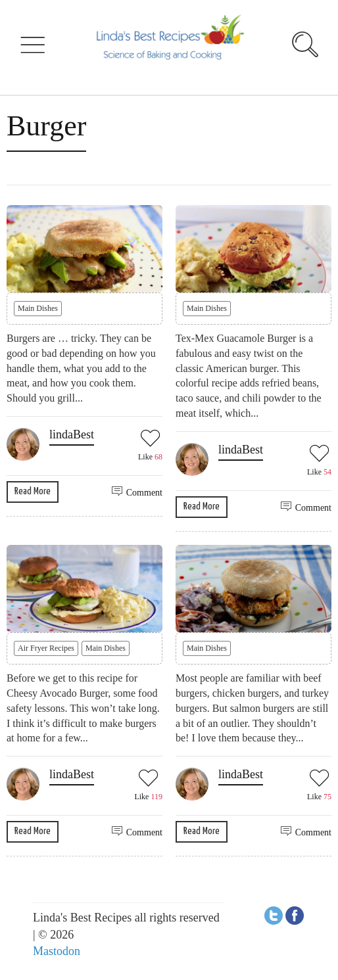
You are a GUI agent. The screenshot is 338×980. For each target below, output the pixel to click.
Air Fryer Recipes (46, 648)
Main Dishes (38, 308)
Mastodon (57, 951)
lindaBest (72, 434)
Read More (33, 491)
